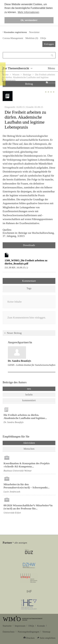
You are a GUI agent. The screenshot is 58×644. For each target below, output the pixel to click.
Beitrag (29, 84)
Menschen (29, 449)
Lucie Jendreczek (12, 492)
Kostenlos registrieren (15, 32)
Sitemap (46, 632)
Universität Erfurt (12, 513)
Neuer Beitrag (14, 333)
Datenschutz (9, 632)
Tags (29, 288)
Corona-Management (13, 38)
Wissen (16, 74)
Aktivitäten (37, 443)
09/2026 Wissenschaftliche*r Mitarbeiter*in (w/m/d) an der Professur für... (28, 507)
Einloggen (49, 44)
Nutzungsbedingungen (28, 632)
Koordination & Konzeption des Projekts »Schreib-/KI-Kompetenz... (27, 465)
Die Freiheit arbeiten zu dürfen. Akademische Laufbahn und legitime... (25, 417)
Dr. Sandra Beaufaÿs (19, 361)
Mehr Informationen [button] (29, 12)
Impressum (20, 626)
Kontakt (41, 626)
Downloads (29, 245)
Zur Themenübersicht (16, 68)
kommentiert (29, 400)
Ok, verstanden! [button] (29, 20)
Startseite (7, 626)
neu (29, 389)
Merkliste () (32, 38)
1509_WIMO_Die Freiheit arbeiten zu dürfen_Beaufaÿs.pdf (26, 262)
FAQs (43, 38)
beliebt (29, 395)
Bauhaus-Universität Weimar (18, 471)
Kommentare (29, 281)
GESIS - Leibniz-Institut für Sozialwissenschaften (32, 365)
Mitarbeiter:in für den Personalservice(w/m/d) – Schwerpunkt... (27, 486)
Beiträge (27, 74)
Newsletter (34, 32)
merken (52, 82)
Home (6, 74)
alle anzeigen (21, 543)
